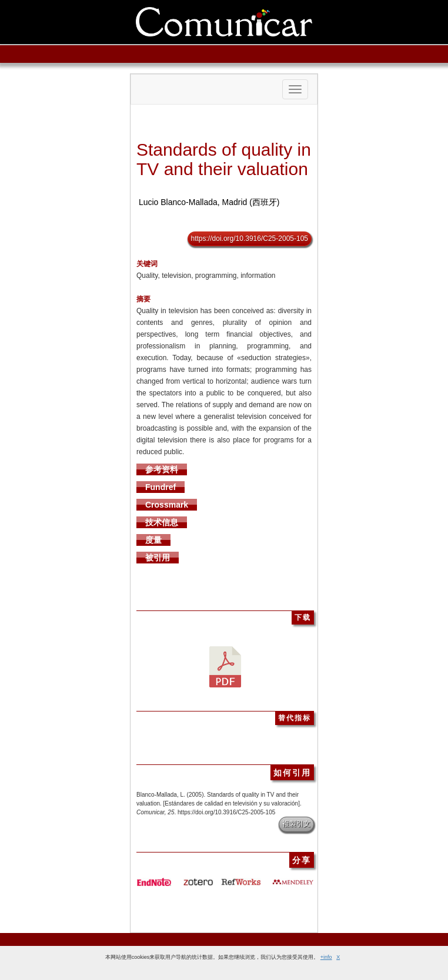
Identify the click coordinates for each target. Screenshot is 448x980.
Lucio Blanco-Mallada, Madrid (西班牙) (209, 202)
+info (326, 957)
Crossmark (167, 505)
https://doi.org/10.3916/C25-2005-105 (250, 239)
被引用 (158, 558)
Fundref (161, 487)
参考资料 (162, 469)
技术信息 (162, 522)
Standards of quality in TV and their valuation (224, 159)
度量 (153, 540)
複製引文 (296, 824)
